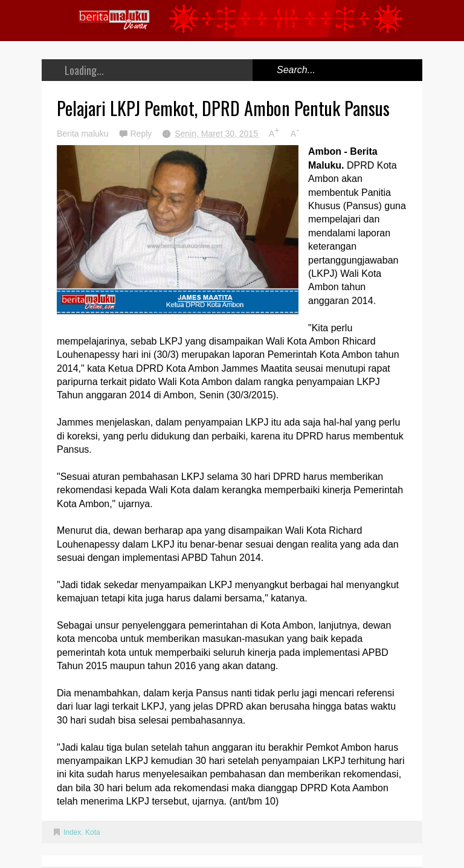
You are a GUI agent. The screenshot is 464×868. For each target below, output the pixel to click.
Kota (93, 832)
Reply (142, 134)
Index (72, 832)
